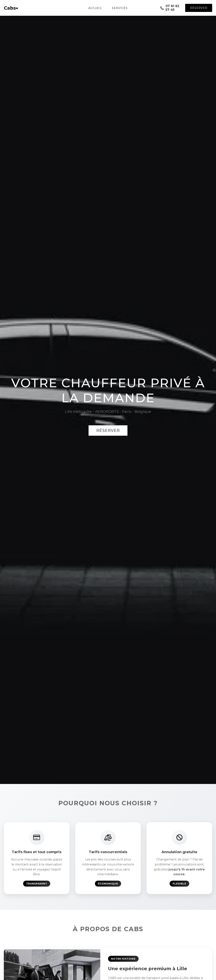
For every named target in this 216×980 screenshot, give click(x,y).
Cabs (11, 8)
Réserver (199, 8)
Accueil (95, 8)
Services (120, 8)
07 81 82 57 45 (170, 8)
